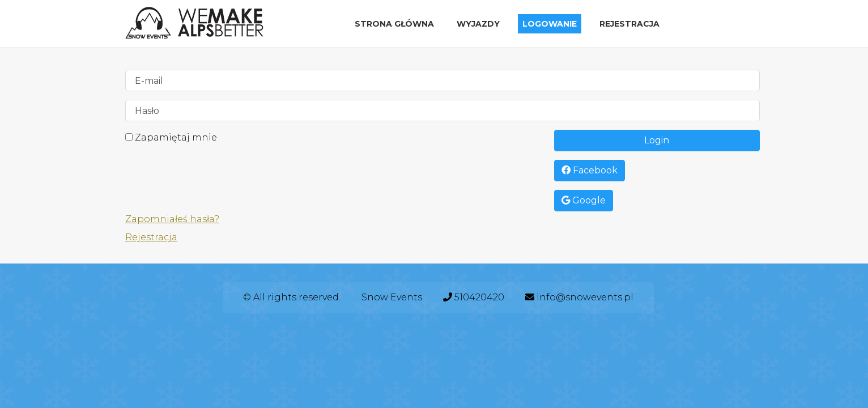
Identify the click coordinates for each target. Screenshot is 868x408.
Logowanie (550, 24)
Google (584, 200)
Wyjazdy (478, 24)
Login (657, 140)
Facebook (590, 170)
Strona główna (394, 24)
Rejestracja (629, 24)
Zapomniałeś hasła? (172, 219)
